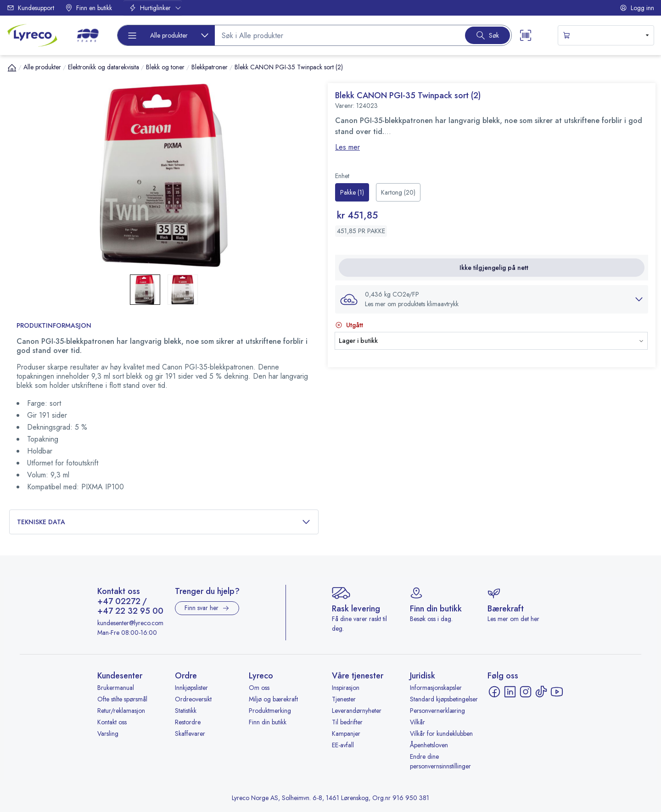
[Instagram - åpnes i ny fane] (526, 692)
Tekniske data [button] (164, 522)
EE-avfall (343, 745)
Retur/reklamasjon (121, 711)
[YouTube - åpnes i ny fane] (557, 692)
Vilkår (417, 722)
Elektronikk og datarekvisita (104, 67)
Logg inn (637, 8)
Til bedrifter (347, 722)
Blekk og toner (165, 67)
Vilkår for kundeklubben (441, 734)
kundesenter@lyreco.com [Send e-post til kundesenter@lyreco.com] (130, 623)
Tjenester (344, 699)
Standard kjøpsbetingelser (444, 699)
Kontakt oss (112, 722)
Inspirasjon (346, 688)
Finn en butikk (89, 8)
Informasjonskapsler (436, 688)
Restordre (188, 722)
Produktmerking (270, 711)
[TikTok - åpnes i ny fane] (541, 692)
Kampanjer (346, 734)
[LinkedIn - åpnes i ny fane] (510, 692)
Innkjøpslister (191, 688)
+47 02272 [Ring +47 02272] (119, 602)
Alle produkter (42, 67)
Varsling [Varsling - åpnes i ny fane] (108, 734)
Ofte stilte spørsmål (122, 699)
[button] (492, 299)
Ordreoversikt (193, 699)
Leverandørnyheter (357, 711)
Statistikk (186, 711)
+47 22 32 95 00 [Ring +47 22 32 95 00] (130, 611)
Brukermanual (116, 688)
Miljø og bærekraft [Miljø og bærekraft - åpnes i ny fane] (273, 699)
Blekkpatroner (210, 67)
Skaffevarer (190, 734)
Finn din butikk (268, 722)
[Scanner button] (526, 35)
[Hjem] (12, 67)
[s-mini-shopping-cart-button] (606, 35)
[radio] (352, 192)
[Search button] (487, 35)
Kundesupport (31, 8)
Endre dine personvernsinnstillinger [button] (440, 761)
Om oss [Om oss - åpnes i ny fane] (259, 688)
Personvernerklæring (437, 711)
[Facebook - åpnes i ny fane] (494, 692)
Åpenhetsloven (429, 745)
